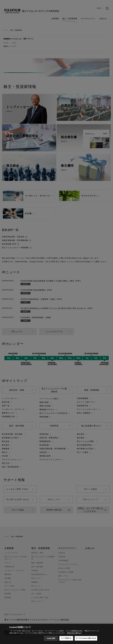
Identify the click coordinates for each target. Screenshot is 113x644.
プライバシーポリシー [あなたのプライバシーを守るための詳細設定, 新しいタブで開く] (74, 636)
